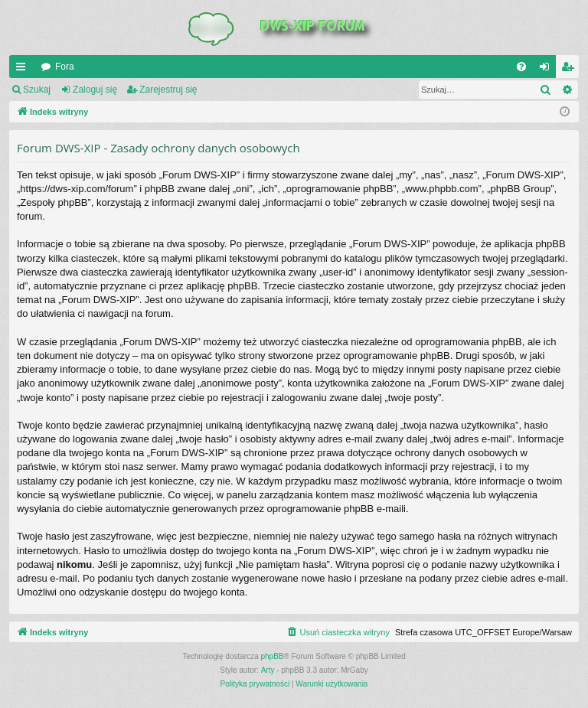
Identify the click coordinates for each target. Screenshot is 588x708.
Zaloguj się (95, 90)
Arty (268, 670)
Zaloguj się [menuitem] (548, 70)
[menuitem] (521, 67)
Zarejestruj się (168, 90)
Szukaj (37, 90)
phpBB (273, 656)
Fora (65, 67)
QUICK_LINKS (24, 70)
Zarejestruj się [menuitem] (570, 70)
